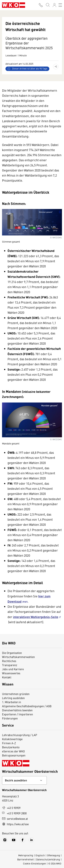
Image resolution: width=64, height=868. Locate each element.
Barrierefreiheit (26, 859)
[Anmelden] (54, 5)
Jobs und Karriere (13, 669)
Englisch (40, 855)
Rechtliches (9, 661)
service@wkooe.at (15, 819)
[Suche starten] (48, 5)
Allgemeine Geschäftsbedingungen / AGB (27, 706)
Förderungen (10, 718)
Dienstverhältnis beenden (17, 710)
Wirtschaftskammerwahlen (18, 657)
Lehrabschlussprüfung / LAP (20, 735)
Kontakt (7, 677)
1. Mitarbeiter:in (12, 702)
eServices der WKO (13, 751)
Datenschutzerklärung (48, 859)
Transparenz (10, 665)
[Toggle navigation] (60, 5)
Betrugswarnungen (14, 755)
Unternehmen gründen (16, 694)
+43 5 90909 (11, 808)
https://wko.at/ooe (15, 824)
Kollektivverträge (12, 739)
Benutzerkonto (11, 747)
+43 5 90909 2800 (14, 813)
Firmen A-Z (9, 743)
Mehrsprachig (26, 855)
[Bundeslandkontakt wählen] (24, 780)
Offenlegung (54, 855)
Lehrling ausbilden (13, 698)
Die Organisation (12, 653)
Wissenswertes (11, 673)
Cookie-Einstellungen (34, 863)
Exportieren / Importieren (17, 714)
